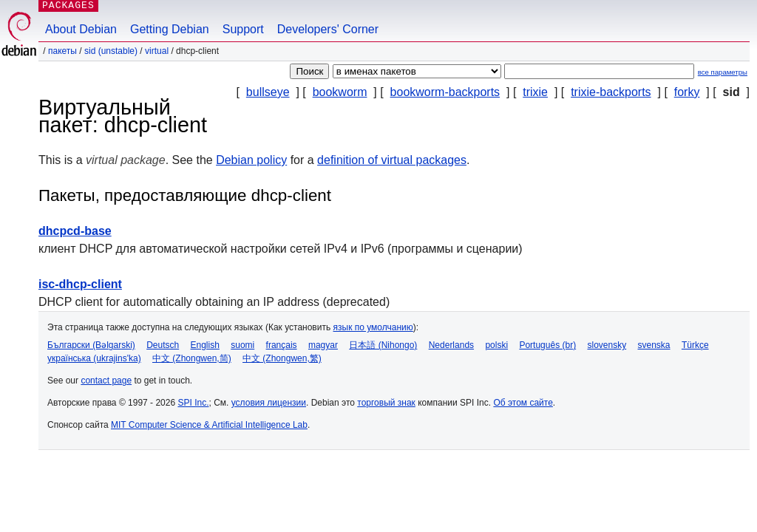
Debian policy (251, 160)
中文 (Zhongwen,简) (192, 358)
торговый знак (386, 403)
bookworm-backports (445, 92)
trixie (535, 92)
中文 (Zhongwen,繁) (282, 358)
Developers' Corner (328, 29)
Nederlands (451, 345)
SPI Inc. (193, 403)
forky (687, 92)
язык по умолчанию (373, 327)
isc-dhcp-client (80, 284)
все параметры (723, 72)
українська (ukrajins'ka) (94, 358)
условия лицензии (269, 403)
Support (243, 29)
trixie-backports (611, 92)
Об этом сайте (523, 403)
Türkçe (695, 345)
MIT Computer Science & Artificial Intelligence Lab (209, 425)
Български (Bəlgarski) (91, 345)
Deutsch (163, 345)
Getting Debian (170, 29)
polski (496, 345)
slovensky (607, 345)
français (282, 345)
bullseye (268, 92)
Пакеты (62, 51)
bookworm (340, 92)
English (205, 345)
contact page (106, 381)
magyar (323, 345)
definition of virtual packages (392, 160)
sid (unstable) (111, 51)
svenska (654, 345)
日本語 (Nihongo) (383, 345)
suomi (242, 345)
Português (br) (547, 345)
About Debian (81, 29)
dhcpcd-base (75, 231)
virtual (157, 51)
